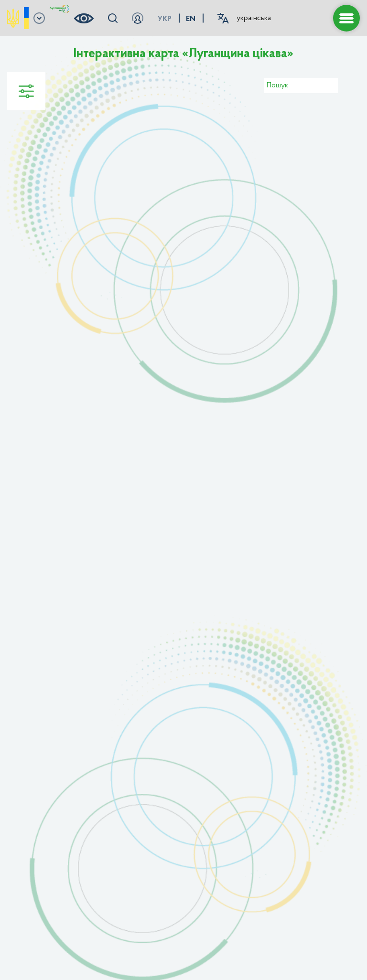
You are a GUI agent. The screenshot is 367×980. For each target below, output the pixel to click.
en (191, 19)
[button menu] (346, 18)
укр (165, 19)
